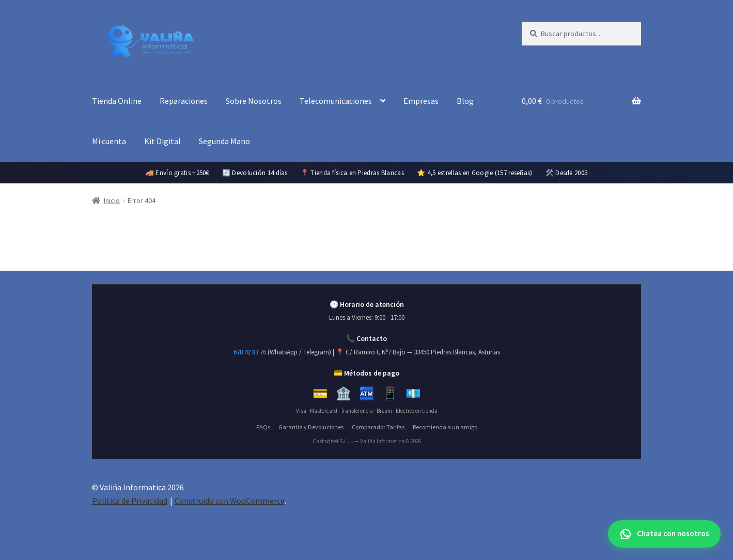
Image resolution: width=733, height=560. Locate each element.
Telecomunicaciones (336, 101)
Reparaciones (184, 101)
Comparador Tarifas (378, 427)
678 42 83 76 (250, 352)
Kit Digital (162, 141)
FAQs (263, 427)
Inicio (112, 200)
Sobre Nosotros (254, 101)
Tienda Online (117, 101)
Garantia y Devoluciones (311, 427)
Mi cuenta (109, 141)
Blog (465, 101)
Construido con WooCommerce (230, 501)
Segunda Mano (224, 141)
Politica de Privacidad (130, 501)
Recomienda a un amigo (445, 427)
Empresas (421, 101)
